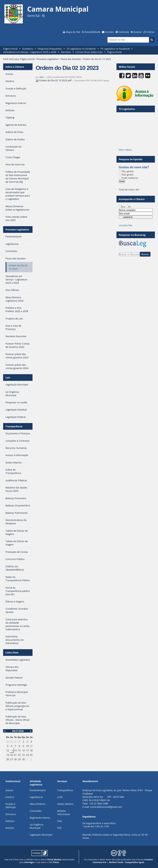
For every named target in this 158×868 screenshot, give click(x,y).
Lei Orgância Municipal (37, 826)
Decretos (66, 52)
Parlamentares (38, 790)
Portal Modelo (54, 859)
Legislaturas (36, 797)
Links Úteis (12, 653)
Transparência (14, 426)
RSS (59, 828)
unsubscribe (126, 225)
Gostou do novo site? (134, 167)
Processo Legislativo (48, 59)
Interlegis (29, 862)
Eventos (10, 828)
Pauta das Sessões (71, 59)
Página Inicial (10, 49)
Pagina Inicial (114, 52)
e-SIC (60, 797)
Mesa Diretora (38, 804)
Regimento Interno (40, 818)
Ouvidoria (28, 49)
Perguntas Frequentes (50, 49)
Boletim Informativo (64, 813)
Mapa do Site (73, 32)
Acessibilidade (92, 32)
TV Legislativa (127, 109)
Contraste (124, 32)
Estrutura (11, 814)
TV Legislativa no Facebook (81, 49)
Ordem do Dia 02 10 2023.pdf (54, 80)
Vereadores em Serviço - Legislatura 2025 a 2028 (30, 52)
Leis (8, 378)
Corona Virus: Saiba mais (89, 52)
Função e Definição (11, 806)
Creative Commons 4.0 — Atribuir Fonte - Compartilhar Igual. (123, 861)
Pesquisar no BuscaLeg (132, 235)
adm (41, 77)
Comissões (36, 811)
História (10, 797)
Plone (56, 862)
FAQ (60, 821)
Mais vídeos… (126, 150)
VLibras (150, 32)
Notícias (10, 821)
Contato (109, 32)
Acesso (9, 790)
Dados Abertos (65, 804)
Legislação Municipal (41, 835)
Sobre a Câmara (15, 67)
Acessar (138, 32)
